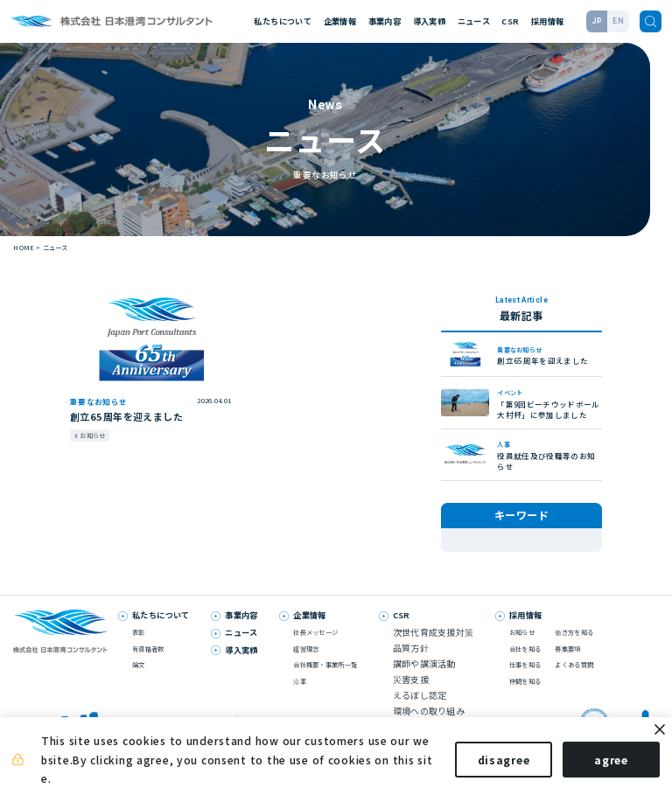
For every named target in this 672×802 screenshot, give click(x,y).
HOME (24, 247)
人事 (493, 556)
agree (595, 765)
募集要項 (567, 664)
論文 (139, 680)
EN (618, 21)
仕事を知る (525, 680)
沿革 (300, 697)
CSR (510, 21)
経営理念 (306, 664)
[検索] (651, 21)
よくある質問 (574, 680)
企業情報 (340, 21)
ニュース (474, 21)
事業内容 (385, 21)
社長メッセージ (315, 649)
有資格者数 (148, 664)
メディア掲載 (476, 540)
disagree (488, 765)
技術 (518, 540)
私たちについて (283, 21)
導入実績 (429, 21)
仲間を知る (525, 697)
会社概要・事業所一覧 (325, 680)
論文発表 (553, 540)
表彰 (463, 556)
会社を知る (525, 664)
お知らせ (529, 556)
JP (597, 21)
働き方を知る (574, 649)
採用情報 (547, 21)
